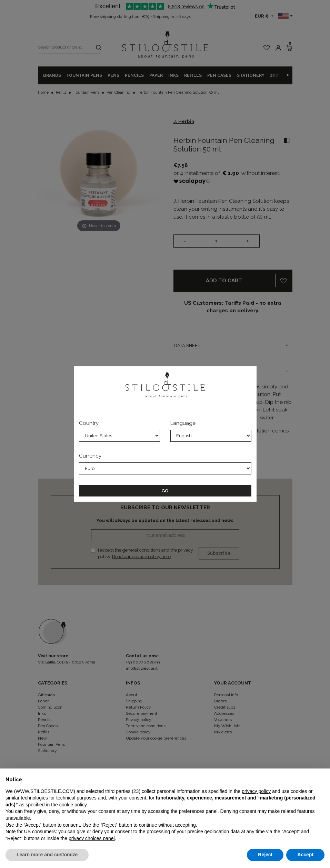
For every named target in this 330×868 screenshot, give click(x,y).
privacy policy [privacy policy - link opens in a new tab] (256, 791)
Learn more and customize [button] (47, 855)
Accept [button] (305, 855)
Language (183, 423)
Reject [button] (265, 855)
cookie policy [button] (73, 805)
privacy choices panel (92, 838)
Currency (90, 456)
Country (89, 423)
